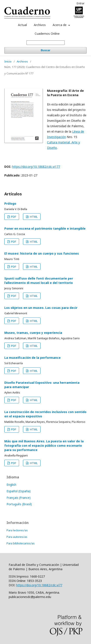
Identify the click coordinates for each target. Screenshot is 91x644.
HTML (33, 217)
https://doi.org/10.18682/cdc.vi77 (39, 585)
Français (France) (19, 498)
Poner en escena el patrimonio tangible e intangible (45, 228)
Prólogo (10, 203)
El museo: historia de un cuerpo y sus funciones (42, 253)
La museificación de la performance (32, 358)
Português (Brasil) (19, 504)
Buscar (45, 50)
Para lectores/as (17, 530)
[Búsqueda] (45, 43)
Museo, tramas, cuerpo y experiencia (33, 333)
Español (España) (19, 491)
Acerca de (60, 25)
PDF (13, 217)
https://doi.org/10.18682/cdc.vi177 (36, 167)
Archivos (40, 25)
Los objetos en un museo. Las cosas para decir (41, 308)
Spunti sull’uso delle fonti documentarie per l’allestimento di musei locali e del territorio (39, 281)
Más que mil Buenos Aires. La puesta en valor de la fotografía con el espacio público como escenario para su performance (44, 446)
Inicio (8, 61)
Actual (22, 25)
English (11, 485)
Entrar (81, 3)
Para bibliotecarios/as (21, 543)
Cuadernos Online (47, 34)
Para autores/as (17, 537)
